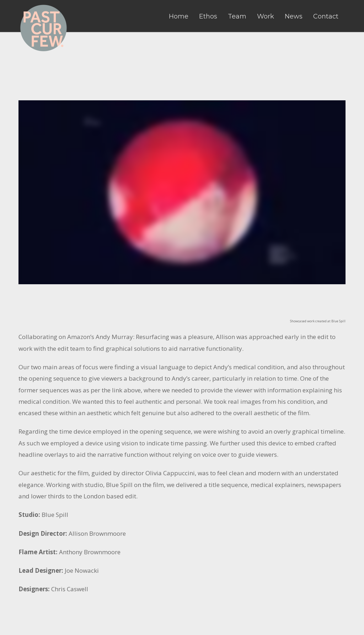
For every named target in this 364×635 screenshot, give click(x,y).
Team (237, 16)
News (294, 16)
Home (179, 16)
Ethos (208, 16)
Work (266, 16)
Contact (326, 16)
